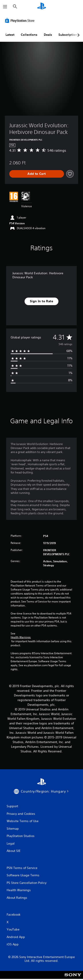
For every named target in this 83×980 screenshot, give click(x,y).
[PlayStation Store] (21, 20)
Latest (10, 35)
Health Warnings (21, 637)
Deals (48, 35)
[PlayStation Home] (42, 7)
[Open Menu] (5, 7)
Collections (29, 35)
